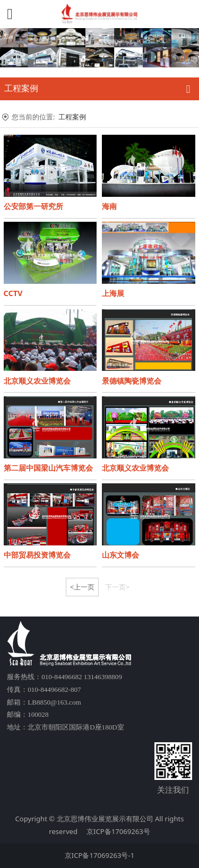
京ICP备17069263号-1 (99, 855)
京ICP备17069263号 (118, 831)
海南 (109, 206)
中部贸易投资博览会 (37, 555)
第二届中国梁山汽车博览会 (48, 468)
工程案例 (72, 117)
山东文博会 (120, 555)
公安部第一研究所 (33, 206)
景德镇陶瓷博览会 (132, 381)
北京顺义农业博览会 (37, 381)
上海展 (113, 293)
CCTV (13, 293)
